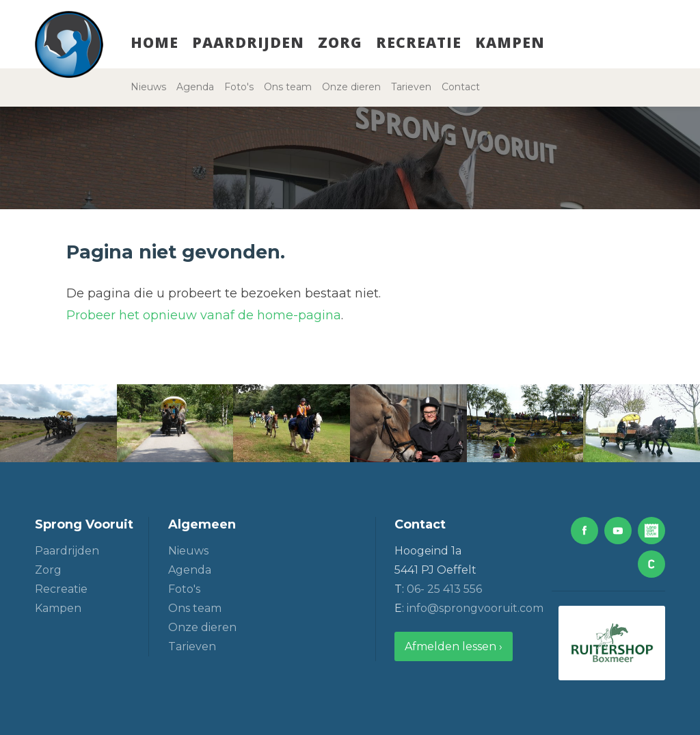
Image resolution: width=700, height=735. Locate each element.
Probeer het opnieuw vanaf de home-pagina (204, 315)
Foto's (239, 87)
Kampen (510, 42)
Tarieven (411, 87)
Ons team (288, 87)
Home (154, 42)
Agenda (195, 87)
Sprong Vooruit (84, 524)
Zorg (340, 42)
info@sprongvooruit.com (475, 608)
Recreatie (419, 42)
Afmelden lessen (450, 646)
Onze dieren (351, 87)
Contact (461, 87)
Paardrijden (248, 42)
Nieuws (148, 87)
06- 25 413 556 (444, 589)
